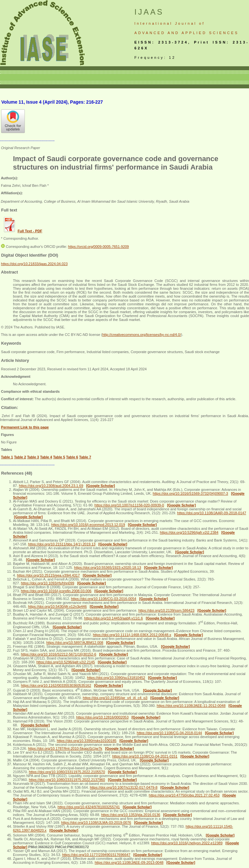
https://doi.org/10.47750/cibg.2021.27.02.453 (184, 795)
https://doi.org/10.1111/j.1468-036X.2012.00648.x (132, 635)
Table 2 (20, 457)
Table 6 (72, 457)
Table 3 (33, 457)
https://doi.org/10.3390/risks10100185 (87, 741)
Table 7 (85, 457)
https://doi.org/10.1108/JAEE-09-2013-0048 (129, 862)
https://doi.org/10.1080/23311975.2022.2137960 (67, 780)
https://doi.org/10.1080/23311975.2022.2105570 (67, 772)
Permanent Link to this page (25, 427)
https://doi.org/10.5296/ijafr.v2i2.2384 (189, 532)
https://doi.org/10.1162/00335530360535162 (56, 685)
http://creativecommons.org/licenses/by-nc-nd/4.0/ (142, 335)
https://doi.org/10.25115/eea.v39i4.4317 (48, 575)
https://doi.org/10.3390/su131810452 (116, 678)
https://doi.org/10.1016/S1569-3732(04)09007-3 (190, 493)
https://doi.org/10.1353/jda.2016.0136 (131, 815)
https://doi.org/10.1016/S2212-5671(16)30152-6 (58, 654)
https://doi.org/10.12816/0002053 (102, 717)
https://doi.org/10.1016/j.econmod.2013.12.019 (88, 525)
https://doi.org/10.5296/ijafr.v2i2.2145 (65, 662)
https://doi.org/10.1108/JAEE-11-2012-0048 (191, 706)
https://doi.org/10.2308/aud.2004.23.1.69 (51, 486)
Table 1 (7, 457)
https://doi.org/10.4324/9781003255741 (89, 807)
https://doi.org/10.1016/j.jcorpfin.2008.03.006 (56, 591)
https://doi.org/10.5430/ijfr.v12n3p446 (57, 606)
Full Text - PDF (30, 231)
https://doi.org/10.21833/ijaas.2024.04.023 (34, 264)
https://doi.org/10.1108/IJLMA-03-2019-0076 (96, 823)
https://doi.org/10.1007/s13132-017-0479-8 (124, 787)
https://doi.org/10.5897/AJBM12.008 (75, 643)
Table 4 (46, 457)
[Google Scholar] (101, 486)
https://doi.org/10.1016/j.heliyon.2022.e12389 (187, 843)
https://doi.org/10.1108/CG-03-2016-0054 (104, 599)
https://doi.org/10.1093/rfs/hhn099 (47, 583)
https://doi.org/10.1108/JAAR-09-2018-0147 (212, 513)
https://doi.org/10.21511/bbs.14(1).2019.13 (62, 544)
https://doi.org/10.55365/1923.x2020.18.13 (107, 568)
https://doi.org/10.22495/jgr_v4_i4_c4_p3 (115, 698)
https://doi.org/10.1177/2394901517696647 (96, 855)
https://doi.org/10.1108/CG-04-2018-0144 (169, 733)
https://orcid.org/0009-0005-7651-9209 (99, 247)
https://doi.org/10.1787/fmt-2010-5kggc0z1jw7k (65, 748)
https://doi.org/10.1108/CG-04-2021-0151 (145, 756)
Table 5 (59, 457)
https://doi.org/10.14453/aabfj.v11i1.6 (114, 618)
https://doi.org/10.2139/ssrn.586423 (166, 610)
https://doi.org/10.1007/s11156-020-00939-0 (129, 505)
